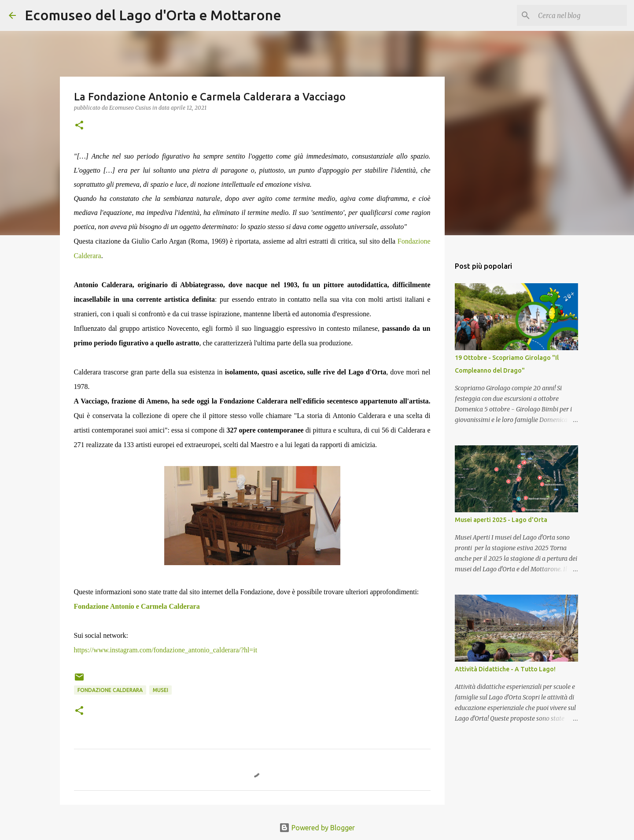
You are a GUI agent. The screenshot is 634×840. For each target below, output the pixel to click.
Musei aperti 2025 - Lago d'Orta (501, 520)
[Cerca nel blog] (581, 15)
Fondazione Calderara (110, 690)
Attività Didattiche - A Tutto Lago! (505, 669)
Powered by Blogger (317, 828)
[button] (79, 126)
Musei (160, 690)
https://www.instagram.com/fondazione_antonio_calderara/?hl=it (166, 650)
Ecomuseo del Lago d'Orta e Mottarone (153, 15)
